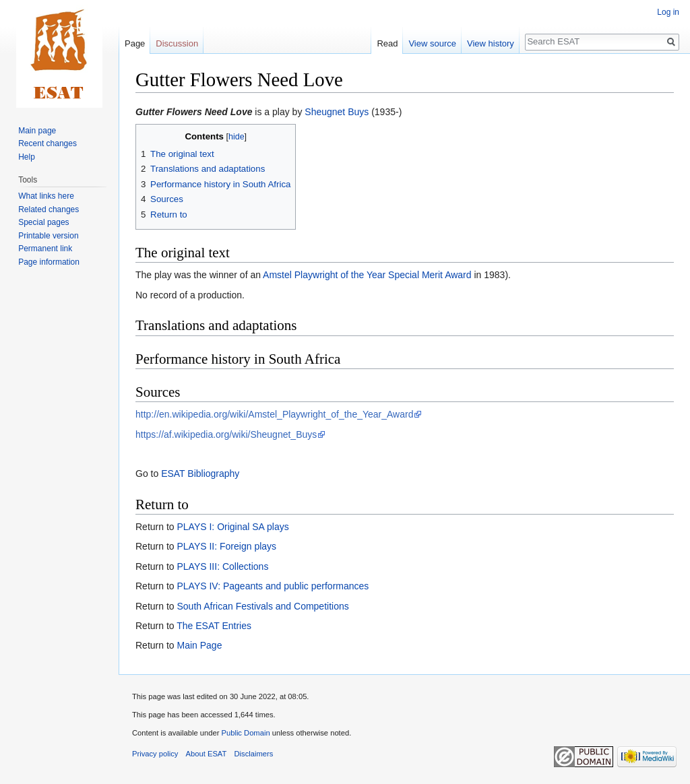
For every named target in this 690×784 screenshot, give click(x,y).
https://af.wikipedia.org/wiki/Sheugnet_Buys (226, 434)
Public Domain (245, 733)
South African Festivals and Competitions (262, 606)
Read (387, 43)
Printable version (48, 236)
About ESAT (207, 754)
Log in (668, 12)
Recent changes (48, 143)
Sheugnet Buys (337, 112)
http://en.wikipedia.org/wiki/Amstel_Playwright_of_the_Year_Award (274, 414)
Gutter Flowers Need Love (194, 112)
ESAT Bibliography (200, 473)
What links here (46, 196)
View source (432, 43)
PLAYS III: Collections (222, 566)
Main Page (199, 645)
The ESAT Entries (214, 626)
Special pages (43, 222)
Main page (37, 131)
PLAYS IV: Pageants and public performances (273, 586)
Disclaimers (254, 754)
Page (135, 43)
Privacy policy (155, 754)
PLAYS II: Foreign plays (226, 546)
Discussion (177, 43)
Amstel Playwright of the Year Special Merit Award (367, 275)
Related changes (49, 209)
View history (491, 43)
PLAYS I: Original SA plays (232, 527)
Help (27, 157)
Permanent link (45, 249)
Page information (49, 262)
